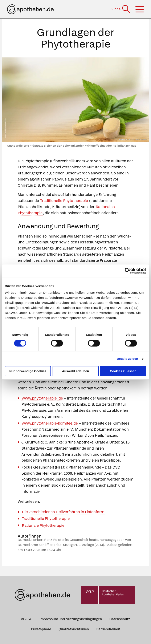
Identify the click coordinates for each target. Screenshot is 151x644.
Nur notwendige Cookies (28, 371)
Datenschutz (120, 619)
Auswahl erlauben (75, 371)
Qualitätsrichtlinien (74, 629)
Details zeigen (127, 359)
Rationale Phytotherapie (43, 525)
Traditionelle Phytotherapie (64, 201)
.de (60, 398)
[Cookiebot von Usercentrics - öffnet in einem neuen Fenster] (128, 271)
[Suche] (121, 9)
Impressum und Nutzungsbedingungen (71, 619)
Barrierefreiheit (108, 629)
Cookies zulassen (123, 371)
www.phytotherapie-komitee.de (50, 423)
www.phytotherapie (39, 398)
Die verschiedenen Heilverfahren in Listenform (63, 512)
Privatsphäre (41, 629)
